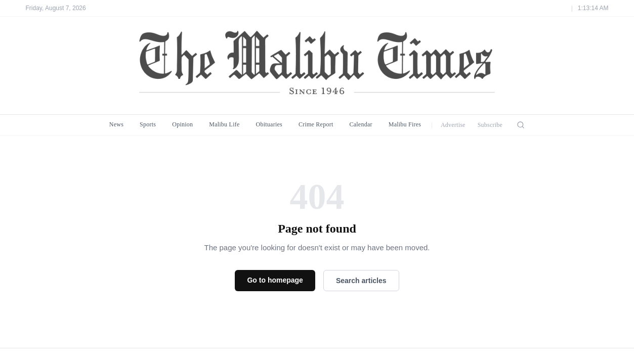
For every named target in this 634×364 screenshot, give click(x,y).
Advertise (453, 125)
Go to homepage (275, 280)
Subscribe (490, 125)
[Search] (521, 125)
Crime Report (316, 124)
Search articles (361, 281)
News (116, 124)
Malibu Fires (405, 124)
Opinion (182, 124)
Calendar (361, 124)
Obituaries (269, 124)
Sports (148, 124)
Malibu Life (224, 124)
